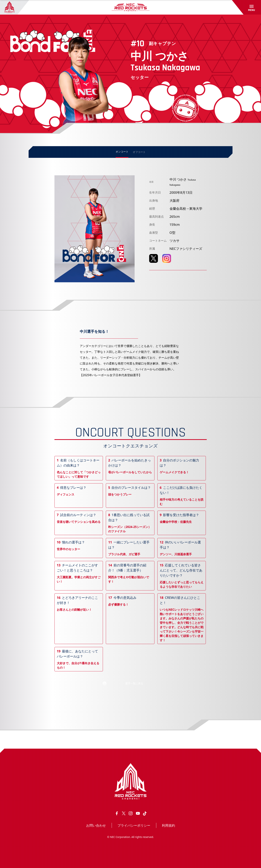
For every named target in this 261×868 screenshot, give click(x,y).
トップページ (39, 739)
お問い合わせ (96, 825)
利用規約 (168, 825)
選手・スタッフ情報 (63, 739)
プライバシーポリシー (134, 825)
